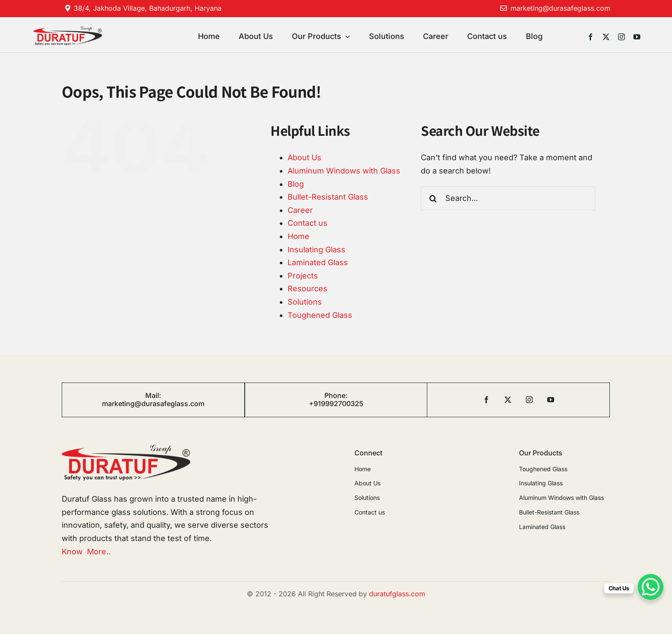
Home (298, 236)
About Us (304, 157)
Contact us (307, 223)
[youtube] (637, 37)
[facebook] (591, 37)
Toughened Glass (320, 315)
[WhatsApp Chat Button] (651, 587)
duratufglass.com (397, 594)
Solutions (305, 302)
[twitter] (606, 37)
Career (300, 210)
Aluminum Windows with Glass (344, 171)
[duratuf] (67, 30)
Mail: (153, 395)
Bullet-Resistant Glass (328, 197)
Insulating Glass (316, 250)
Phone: (336, 395)
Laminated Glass (318, 262)
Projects (303, 276)
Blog (296, 184)
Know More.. (86, 552)
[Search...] (508, 198)
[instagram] (621, 37)
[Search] (433, 198)
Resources (307, 289)
